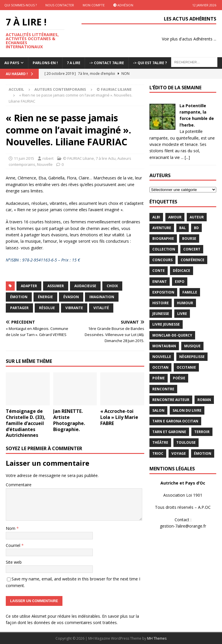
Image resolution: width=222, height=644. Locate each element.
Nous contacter (60, 5)
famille (190, 292)
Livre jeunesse (166, 324)
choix (112, 286)
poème (159, 378)
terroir (202, 432)
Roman (204, 400)
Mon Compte (94, 5)
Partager (19, 308)
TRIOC (158, 453)
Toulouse (186, 442)
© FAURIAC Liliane (78, 158)
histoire (161, 303)
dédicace (182, 271)
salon (158, 410)
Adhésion (123, 5)
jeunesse (161, 314)
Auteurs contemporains (60, 89)
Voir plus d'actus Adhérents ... (189, 39)
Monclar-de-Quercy (172, 335)
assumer (56, 286)
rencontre (163, 389)
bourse (189, 239)
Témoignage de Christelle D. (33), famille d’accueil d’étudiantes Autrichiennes (26, 423)
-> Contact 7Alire (107, 63)
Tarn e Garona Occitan (175, 421)
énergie (45, 297)
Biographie (163, 239)
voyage (179, 453)
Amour (175, 217)
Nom (11, 528)
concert (192, 249)
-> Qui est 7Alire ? (150, 63)
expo (180, 282)
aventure (162, 228)
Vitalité (101, 308)
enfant (160, 282)
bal (183, 228)
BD (196, 228)
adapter (29, 286)
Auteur (197, 217)
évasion (71, 297)
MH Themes (157, 638)
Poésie (179, 378)
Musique (192, 346)
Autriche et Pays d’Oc (183, 483)
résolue (47, 308)
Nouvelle (45, 164)
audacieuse (85, 286)
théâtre (160, 442)
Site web (14, 562)
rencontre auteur (171, 400)
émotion (19, 297)
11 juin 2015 (24, 158)
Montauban (164, 346)
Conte (159, 271)
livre (182, 314)
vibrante (74, 308)
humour (185, 303)
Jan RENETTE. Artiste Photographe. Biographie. (69, 420)
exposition (163, 292)
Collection (164, 249)
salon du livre (187, 410)
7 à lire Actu (106, 158)
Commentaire (19, 485)
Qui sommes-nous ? (21, 5)
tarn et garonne (169, 432)
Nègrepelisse (192, 357)
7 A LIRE (74, 63)
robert (48, 158)
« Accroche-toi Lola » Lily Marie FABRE (119, 417)
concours (162, 260)
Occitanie (186, 367)
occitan (160, 367)
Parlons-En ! (45, 63)
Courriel (14, 545)
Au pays (12, 63)
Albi (156, 217)
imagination (102, 297)
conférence (193, 260)
